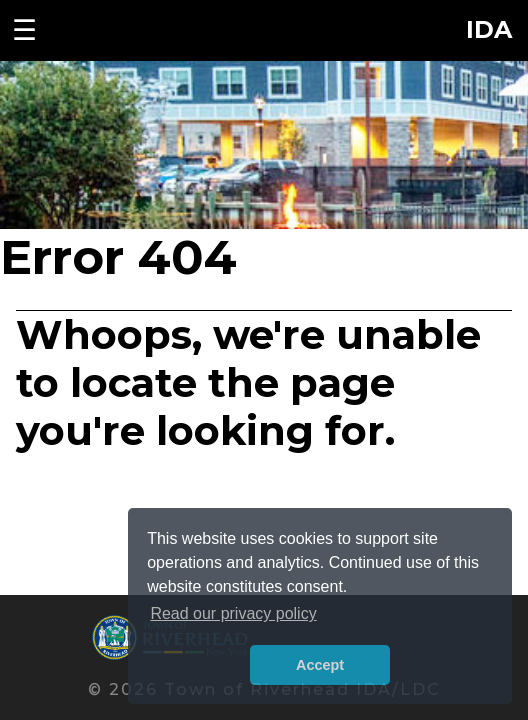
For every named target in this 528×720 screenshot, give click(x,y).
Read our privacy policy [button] (233, 613)
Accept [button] (320, 665)
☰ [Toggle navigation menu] (24, 30)
